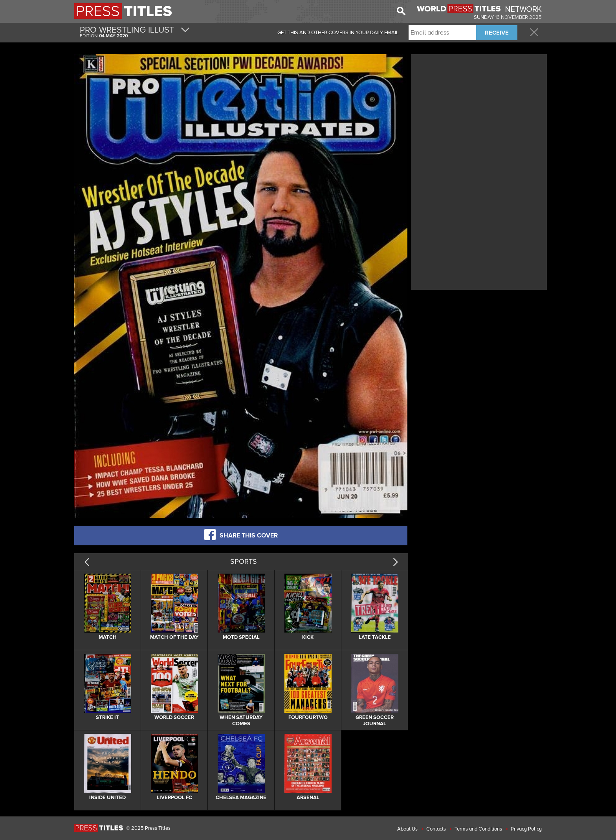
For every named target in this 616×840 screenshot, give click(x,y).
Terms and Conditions (478, 829)
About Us (407, 829)
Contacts (436, 829)
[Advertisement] (479, 111)
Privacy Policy (526, 829)
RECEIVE (497, 33)
